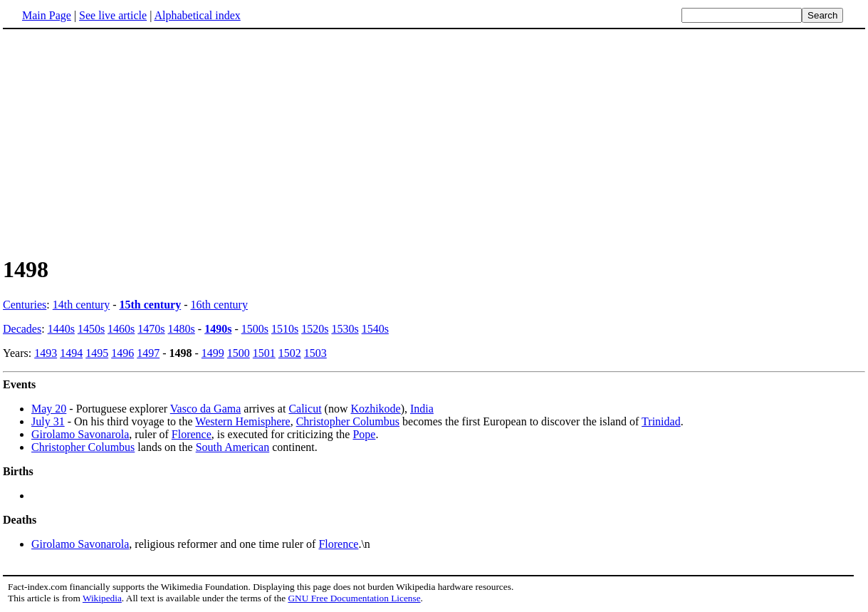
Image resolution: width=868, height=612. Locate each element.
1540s (375, 329)
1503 (315, 353)
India (422, 409)
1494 (71, 353)
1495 (97, 353)
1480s (182, 329)
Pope (364, 434)
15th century (151, 305)
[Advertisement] (122, 142)
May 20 (49, 409)
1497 (148, 353)
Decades (22, 329)
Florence (192, 434)
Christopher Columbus (348, 421)
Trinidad (661, 421)
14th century (81, 305)
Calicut (305, 409)
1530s (345, 329)
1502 (290, 353)
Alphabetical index (197, 15)
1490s (218, 329)
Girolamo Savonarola (80, 434)
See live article (113, 15)
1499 (213, 353)
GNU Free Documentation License (354, 598)
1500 (239, 353)
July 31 (48, 421)
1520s (315, 329)
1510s (285, 329)
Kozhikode (375, 409)
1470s (151, 329)
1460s (121, 329)
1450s (91, 329)
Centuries (25, 305)
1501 (264, 353)
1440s (61, 329)
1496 (122, 353)
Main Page (47, 15)
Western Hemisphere (242, 421)
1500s (255, 329)
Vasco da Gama (206, 409)
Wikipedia (102, 598)
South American (233, 447)
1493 (46, 353)
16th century (219, 305)
